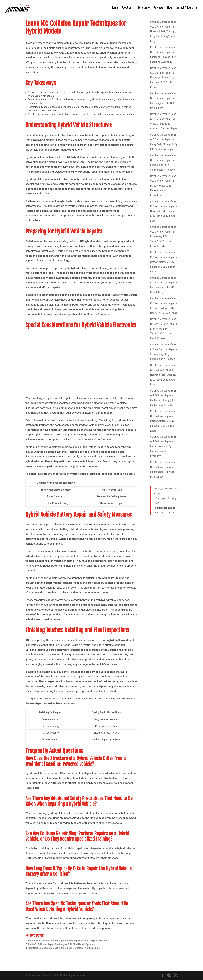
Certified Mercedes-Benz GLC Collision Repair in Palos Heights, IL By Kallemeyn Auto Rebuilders (163, 186)
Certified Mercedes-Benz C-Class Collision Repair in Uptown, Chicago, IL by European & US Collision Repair (164, 262)
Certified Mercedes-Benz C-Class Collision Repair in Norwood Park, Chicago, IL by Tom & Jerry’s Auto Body (164, 211)
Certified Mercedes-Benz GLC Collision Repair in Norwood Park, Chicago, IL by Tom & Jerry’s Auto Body (163, 31)
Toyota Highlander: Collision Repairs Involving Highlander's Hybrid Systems (68, 941)
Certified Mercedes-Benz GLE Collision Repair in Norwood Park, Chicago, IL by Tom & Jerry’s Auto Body (163, 375)
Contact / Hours (184, 10)
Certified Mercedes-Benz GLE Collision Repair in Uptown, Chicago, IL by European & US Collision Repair (163, 421)
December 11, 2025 (164, 513)
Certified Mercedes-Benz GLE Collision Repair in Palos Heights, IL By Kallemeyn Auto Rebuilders (163, 446)
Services (143, 10)
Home (115, 10)
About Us (126, 10)
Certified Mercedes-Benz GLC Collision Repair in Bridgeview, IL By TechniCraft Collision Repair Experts (163, 236)
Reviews (158, 10)
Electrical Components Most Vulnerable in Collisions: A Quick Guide (64, 948)
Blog (169, 10)
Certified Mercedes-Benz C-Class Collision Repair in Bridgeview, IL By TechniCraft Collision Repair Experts (164, 329)
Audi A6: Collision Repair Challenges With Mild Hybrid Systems (61, 944)
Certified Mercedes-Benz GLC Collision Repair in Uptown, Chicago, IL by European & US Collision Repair (163, 78)
